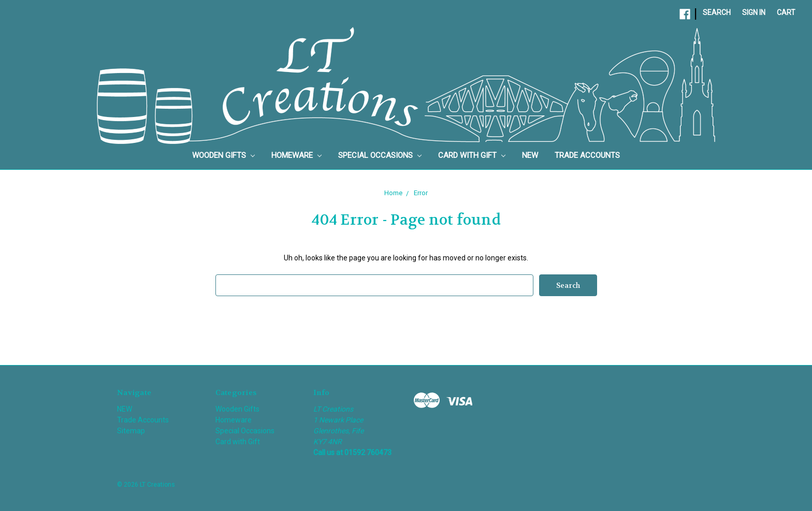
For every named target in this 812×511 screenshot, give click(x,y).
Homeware (296, 155)
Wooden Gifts (223, 155)
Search (717, 12)
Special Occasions (380, 155)
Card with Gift (472, 155)
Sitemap (131, 431)
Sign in (754, 12)
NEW (530, 155)
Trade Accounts (587, 155)
